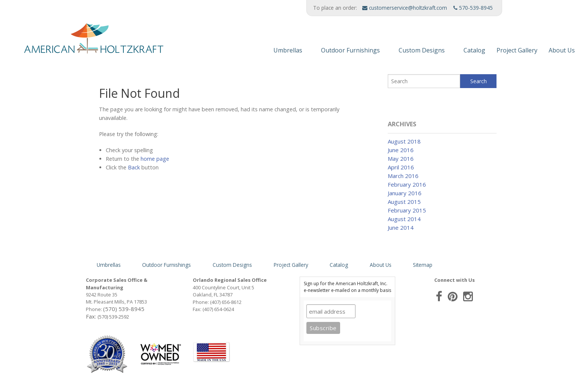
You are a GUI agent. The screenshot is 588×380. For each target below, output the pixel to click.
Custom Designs (422, 50)
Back (134, 167)
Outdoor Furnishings (350, 50)
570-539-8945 (473, 8)
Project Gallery (517, 50)
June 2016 (401, 150)
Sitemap (423, 265)
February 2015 (407, 210)
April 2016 (401, 167)
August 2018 (404, 141)
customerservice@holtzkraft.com (405, 8)
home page (155, 159)
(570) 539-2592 (113, 317)
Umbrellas (288, 50)
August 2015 (404, 202)
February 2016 (407, 184)
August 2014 (404, 219)
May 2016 (401, 159)
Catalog (474, 50)
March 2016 (403, 176)
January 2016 (405, 193)
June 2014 (401, 227)
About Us (562, 50)
